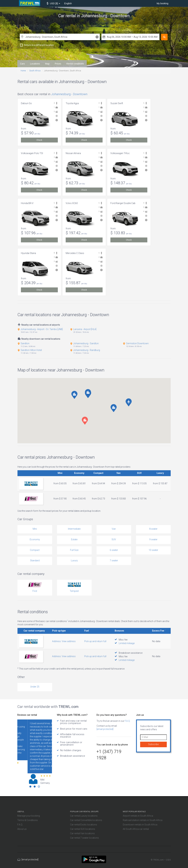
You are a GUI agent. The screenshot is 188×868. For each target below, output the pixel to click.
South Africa (35, 71)
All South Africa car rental (136, 829)
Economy (35, 539)
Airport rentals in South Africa (138, 816)
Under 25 (35, 687)
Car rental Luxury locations (84, 816)
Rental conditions (75, 64)
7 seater (114, 560)
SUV (114, 539)
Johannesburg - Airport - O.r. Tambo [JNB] (42, 329)
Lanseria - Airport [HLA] (85, 329)
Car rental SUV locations (83, 829)
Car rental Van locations (82, 833)
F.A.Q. (127, 721)
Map (47, 64)
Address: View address (64, 641)
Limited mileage (127, 643)
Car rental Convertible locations (86, 820)
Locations (35, 64)
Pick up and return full (95, 641)
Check (39, 140)
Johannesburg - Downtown (69, 94)
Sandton (25, 343)
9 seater (153, 539)
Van (114, 529)
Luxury (74, 560)
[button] (53, 3)
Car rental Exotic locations (84, 825)
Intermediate (74, 529)
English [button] (68, 3)
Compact (35, 550)
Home (23, 71)
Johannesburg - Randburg (87, 350)
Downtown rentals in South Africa (140, 825)
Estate (74, 539)
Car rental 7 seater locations (84, 838)
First (35, 591)
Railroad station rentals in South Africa (143, 820)
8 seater (153, 529)
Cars (23, 64)
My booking (163, 3)
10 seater (153, 550)
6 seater (114, 550)
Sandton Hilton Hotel (31, 350)
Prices (58, 64)
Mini (35, 529)
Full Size (74, 550)
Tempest (74, 591)
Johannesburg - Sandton (86, 343)
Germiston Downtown (137, 343)
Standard (35, 560)
